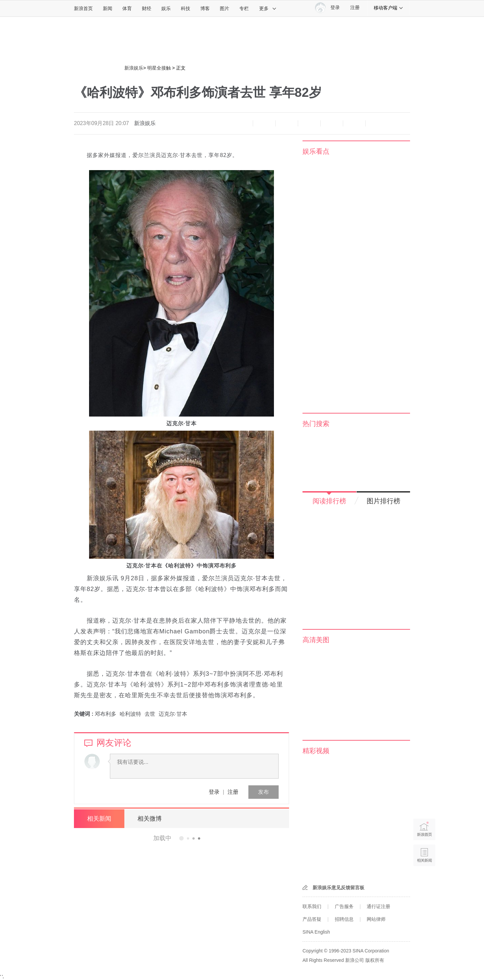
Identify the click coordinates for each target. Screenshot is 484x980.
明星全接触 (159, 68)
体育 (127, 8)
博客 (205, 8)
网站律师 (376, 919)
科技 (186, 8)
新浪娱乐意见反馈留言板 (338, 888)
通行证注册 (378, 906)
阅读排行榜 (329, 501)
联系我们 (312, 906)
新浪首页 (83, 8)
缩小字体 (242, 123)
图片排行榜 (384, 501)
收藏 (287, 123)
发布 (264, 792)
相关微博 (150, 819)
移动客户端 (389, 8)
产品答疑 (312, 919)
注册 (355, 8)
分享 (354, 123)
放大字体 (264, 123)
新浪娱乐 (134, 68)
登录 (214, 792)
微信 (332, 123)
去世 (150, 714)
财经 (147, 8)
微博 (309, 123)
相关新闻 (99, 819)
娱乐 (166, 8)
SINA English (316, 932)
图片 (225, 8)
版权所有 (375, 960)
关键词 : (84, 714)
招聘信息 (344, 919)
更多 (268, 8)
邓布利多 (106, 714)
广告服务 (344, 906)
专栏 (244, 8)
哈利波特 (130, 714)
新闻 (108, 8)
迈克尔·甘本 (173, 714)
